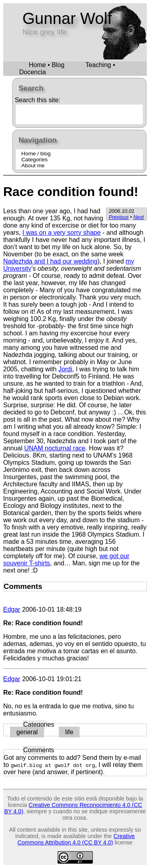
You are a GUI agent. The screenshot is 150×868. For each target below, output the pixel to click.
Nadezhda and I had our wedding (50, 261)
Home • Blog (47, 65)
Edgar (12, 609)
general (27, 732)
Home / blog (36, 154)
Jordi (65, 369)
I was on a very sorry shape (62, 233)
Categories (34, 160)
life (69, 732)
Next (138, 217)
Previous (119, 217)
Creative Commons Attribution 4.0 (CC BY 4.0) (76, 839)
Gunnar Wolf (67, 18)
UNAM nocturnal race (55, 448)
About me (33, 165)
